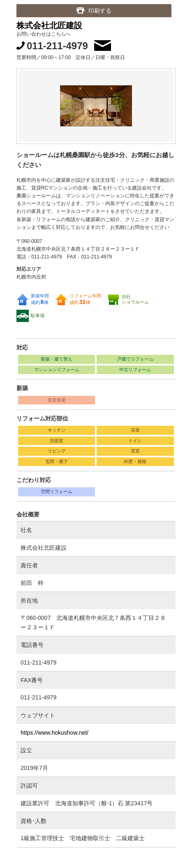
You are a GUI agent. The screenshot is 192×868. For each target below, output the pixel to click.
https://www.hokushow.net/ (54, 733)
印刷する (100, 11)
